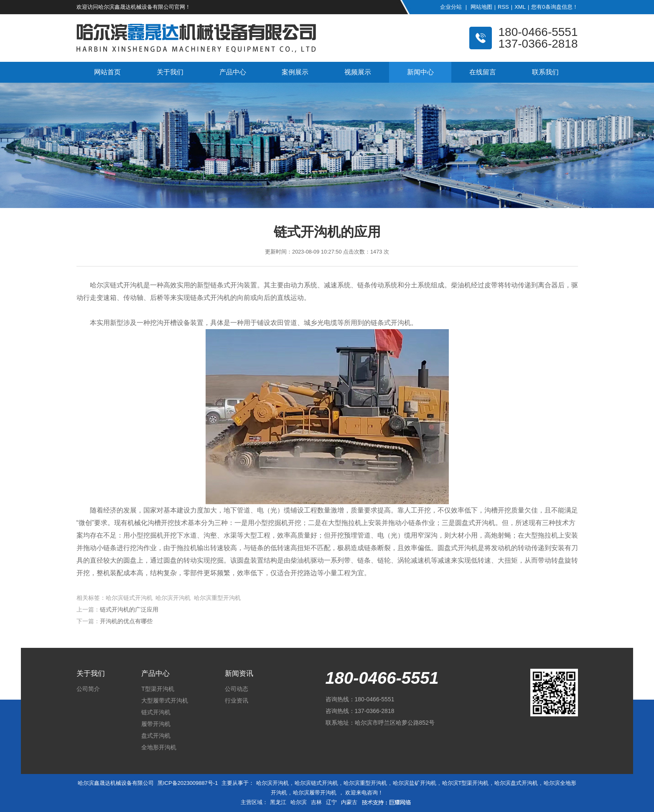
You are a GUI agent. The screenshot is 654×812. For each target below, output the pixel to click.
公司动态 (237, 689)
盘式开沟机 (156, 736)
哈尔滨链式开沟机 (316, 783)
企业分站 (451, 7)
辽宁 (331, 802)
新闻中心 (420, 72)
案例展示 (295, 72)
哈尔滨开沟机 (272, 783)
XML (520, 7)
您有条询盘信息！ (554, 7)
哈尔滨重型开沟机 (365, 783)
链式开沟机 (156, 712)
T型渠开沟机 (158, 689)
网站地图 (481, 7)
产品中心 (233, 72)
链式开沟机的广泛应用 (129, 609)
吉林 (316, 802)
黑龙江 (278, 802)
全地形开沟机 (159, 747)
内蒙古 (349, 802)
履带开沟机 (156, 724)
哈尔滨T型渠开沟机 (466, 783)
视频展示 (358, 72)
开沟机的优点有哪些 (126, 621)
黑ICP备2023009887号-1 (188, 783)
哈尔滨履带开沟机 (315, 793)
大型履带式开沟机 (165, 700)
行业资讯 (237, 700)
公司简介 (88, 689)
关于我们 (170, 72)
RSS (503, 7)
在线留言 (483, 72)
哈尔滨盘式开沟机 (516, 783)
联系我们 (545, 72)
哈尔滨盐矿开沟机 (415, 783)
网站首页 (107, 72)
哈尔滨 (299, 802)
